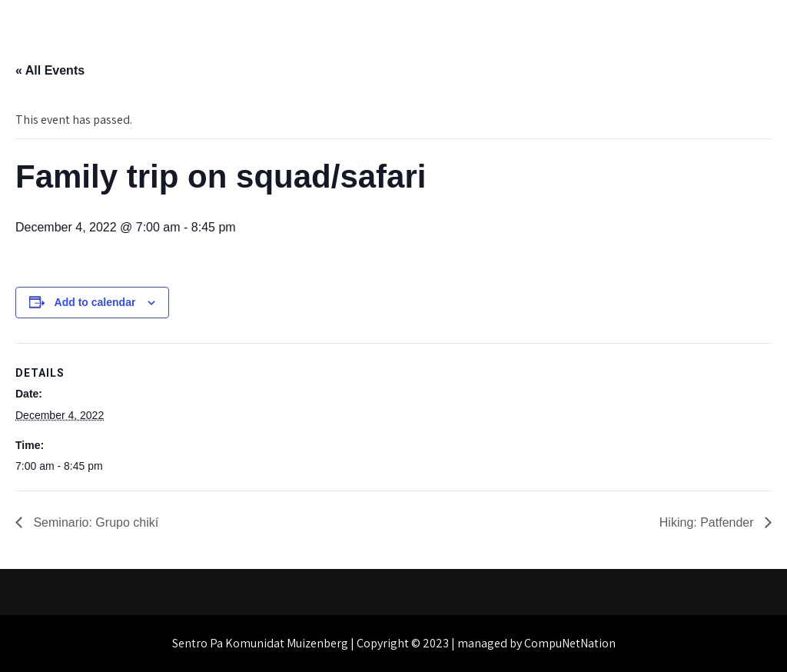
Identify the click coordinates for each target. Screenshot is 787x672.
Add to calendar (95, 302)
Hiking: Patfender (708, 522)
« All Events (50, 70)
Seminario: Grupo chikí (94, 522)
